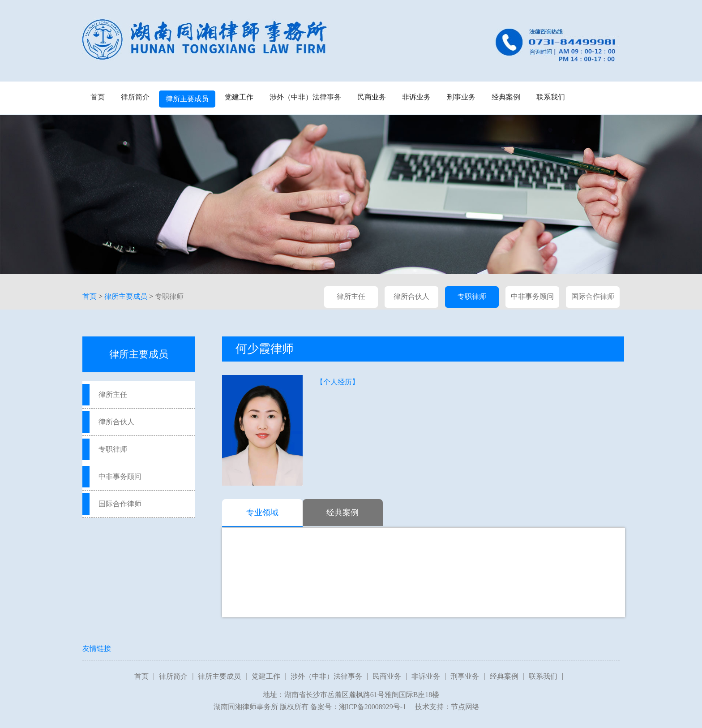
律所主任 (351, 296)
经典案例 (506, 97)
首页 (98, 97)
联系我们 (551, 97)
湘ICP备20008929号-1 (372, 707)
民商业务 (372, 97)
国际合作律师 (593, 296)
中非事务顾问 (532, 296)
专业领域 (262, 513)
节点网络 (465, 707)
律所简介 (135, 97)
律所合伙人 (411, 296)
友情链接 (97, 648)
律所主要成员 (187, 99)
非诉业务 (416, 97)
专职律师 (169, 296)
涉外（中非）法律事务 (305, 97)
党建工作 (239, 97)
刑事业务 (461, 97)
